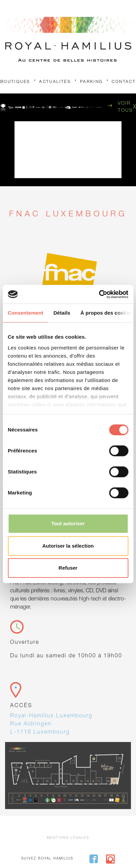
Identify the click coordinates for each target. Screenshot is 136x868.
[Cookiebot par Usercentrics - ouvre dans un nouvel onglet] (99, 294)
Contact (124, 82)
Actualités (55, 82)
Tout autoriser (68, 523)
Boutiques (15, 82)
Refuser (68, 568)
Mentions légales (68, 838)
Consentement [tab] (25, 313)
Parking (91, 82)
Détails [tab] (62, 313)
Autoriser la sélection (68, 546)
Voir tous (125, 107)
